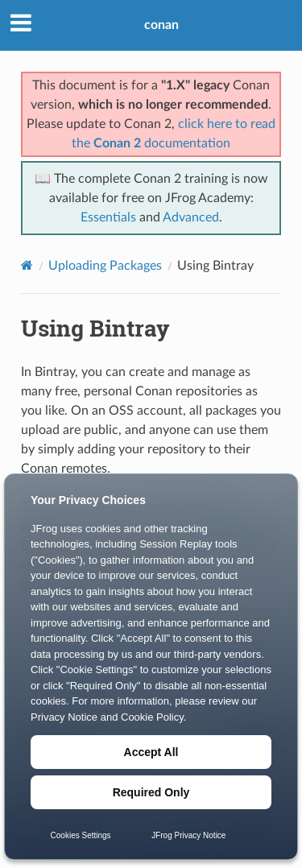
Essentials (108, 217)
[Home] (27, 265)
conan (161, 25)
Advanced (191, 217)
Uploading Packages (105, 266)
